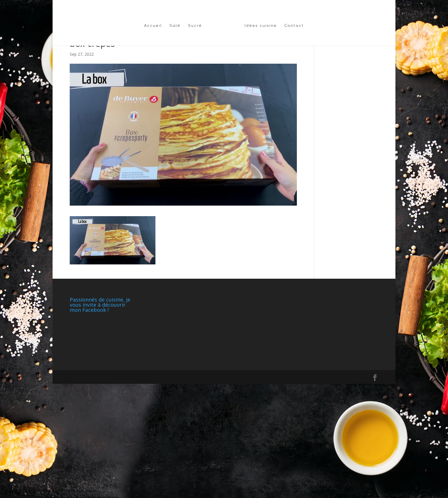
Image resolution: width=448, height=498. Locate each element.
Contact (294, 26)
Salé (175, 26)
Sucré (195, 26)
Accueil (153, 26)
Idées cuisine (261, 26)
